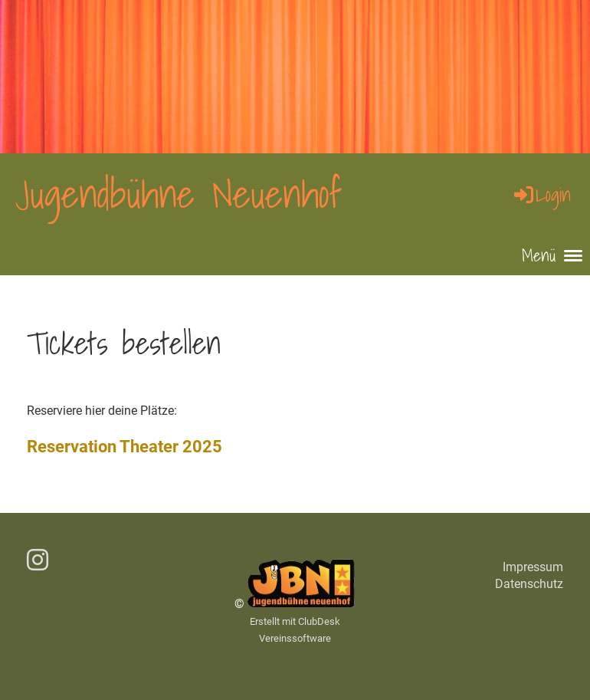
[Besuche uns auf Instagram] (38, 560)
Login (541, 195)
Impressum (533, 567)
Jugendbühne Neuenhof (179, 194)
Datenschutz (529, 584)
